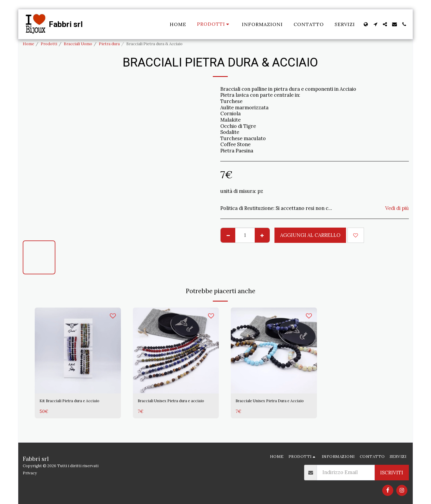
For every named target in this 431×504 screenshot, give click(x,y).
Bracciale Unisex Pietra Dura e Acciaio (271, 406)
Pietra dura (109, 44)
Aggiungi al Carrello (310, 235)
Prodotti (49, 44)
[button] (375, 24)
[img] (78, 351)
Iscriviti (392, 473)
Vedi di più (397, 208)
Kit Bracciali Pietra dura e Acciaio (69, 406)
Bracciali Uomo (78, 44)
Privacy (30, 473)
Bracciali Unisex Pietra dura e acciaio (172, 406)
